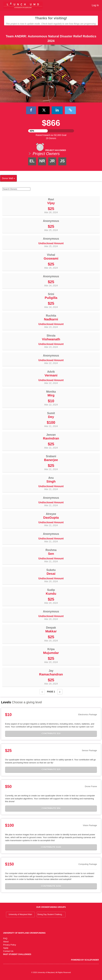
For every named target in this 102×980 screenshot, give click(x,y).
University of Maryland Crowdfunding (24, 933)
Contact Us (8, 951)
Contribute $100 (51, 847)
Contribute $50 (51, 808)
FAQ (5, 938)
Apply (6, 948)
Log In (95, 5)
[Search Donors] (16, 189)
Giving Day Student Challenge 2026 (51, 914)
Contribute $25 (51, 770)
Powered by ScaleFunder (85, 960)
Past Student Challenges (17, 954)
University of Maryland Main (20, 914)
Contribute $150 (51, 886)
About (6, 942)
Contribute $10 (51, 734)
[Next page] (60, 692)
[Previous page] (42, 692)
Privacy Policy (10, 945)
